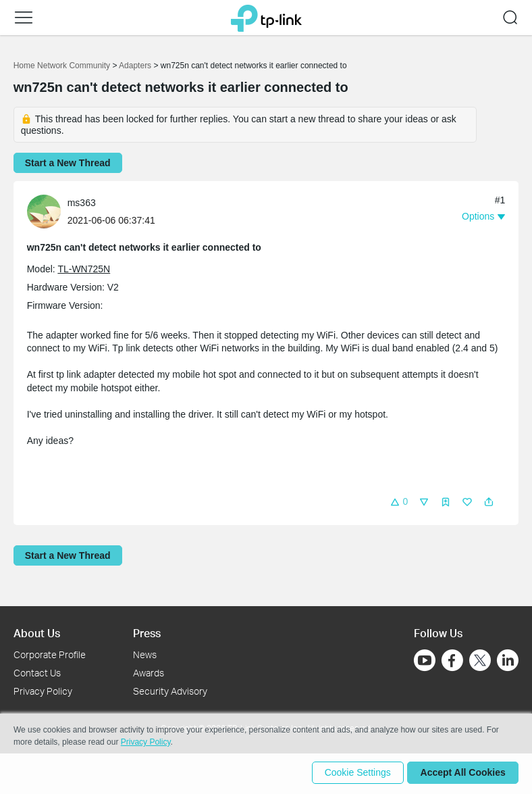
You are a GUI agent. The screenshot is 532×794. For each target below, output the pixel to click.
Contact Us (37, 673)
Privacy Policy (43, 691)
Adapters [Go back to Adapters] (135, 66)
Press (147, 633)
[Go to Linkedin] (508, 660)
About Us (37, 633)
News (145, 654)
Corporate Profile (50, 654)
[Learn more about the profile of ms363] (47, 210)
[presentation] (44, 212)
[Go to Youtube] (425, 660)
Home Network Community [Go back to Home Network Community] (62, 66)
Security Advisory (170, 691)
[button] (24, 18)
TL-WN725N (84, 269)
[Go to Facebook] (452, 660)
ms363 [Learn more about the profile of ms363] (82, 203)
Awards (149, 673)
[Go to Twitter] (480, 662)
